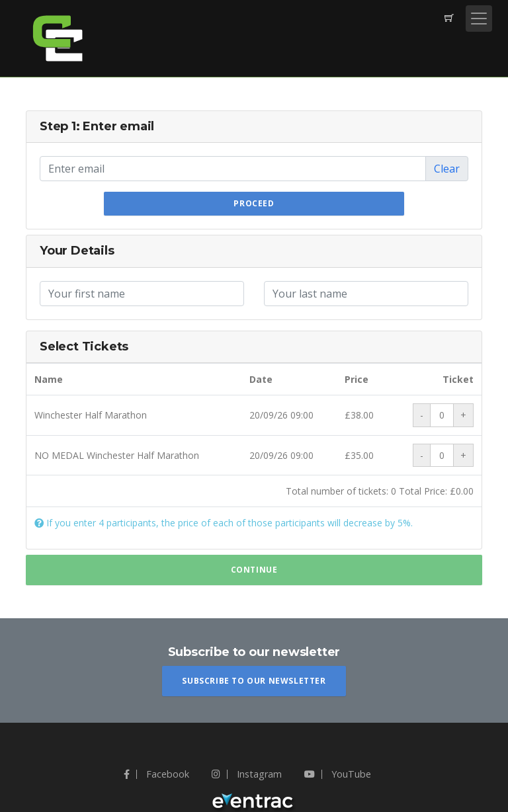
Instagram (247, 774)
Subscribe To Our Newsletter (254, 681)
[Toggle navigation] (479, 19)
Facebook (156, 774)
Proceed (254, 203)
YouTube (338, 774)
